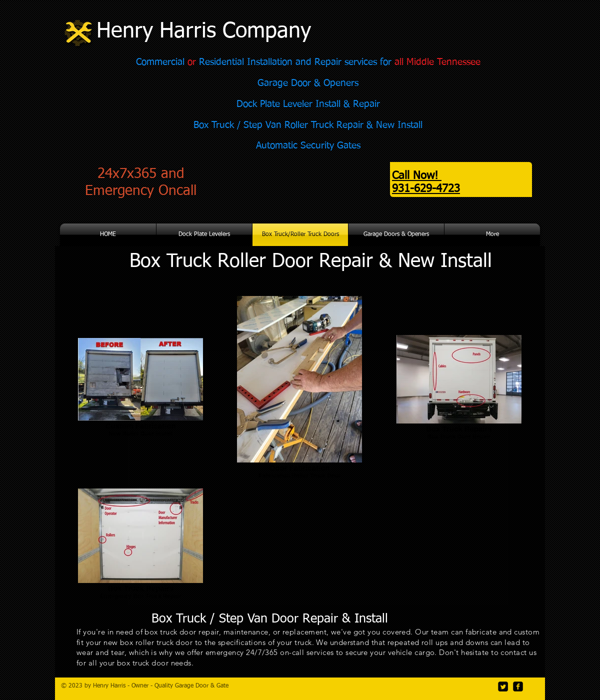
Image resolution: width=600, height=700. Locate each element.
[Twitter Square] (503, 686)
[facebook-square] (518, 686)
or (192, 62)
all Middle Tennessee (437, 62)
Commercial (162, 62)
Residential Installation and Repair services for (295, 62)
